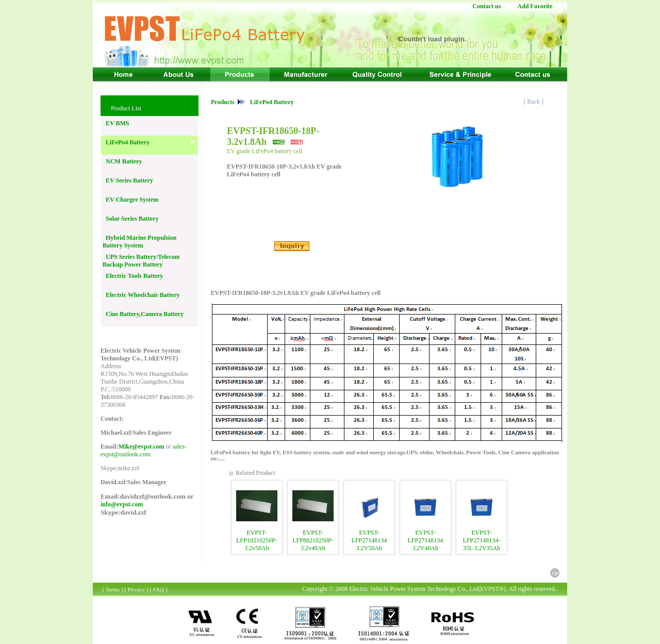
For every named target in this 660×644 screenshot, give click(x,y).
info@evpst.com (122, 504)
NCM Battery (122, 161)
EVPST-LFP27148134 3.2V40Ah (426, 540)
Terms (113, 589)
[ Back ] (534, 102)
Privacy (137, 589)
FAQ (159, 589)
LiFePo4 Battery (126, 142)
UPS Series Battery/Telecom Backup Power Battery (141, 261)
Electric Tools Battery (133, 276)
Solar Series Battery (130, 219)
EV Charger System (130, 200)
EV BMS (116, 123)
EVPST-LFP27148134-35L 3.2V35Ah (482, 540)
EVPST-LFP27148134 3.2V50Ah (369, 540)
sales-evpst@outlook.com (144, 450)
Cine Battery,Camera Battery (143, 314)
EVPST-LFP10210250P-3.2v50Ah (257, 540)
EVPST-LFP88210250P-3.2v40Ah (313, 540)
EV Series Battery (128, 180)
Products (224, 102)
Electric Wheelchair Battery (141, 295)
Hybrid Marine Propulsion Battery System (139, 242)
